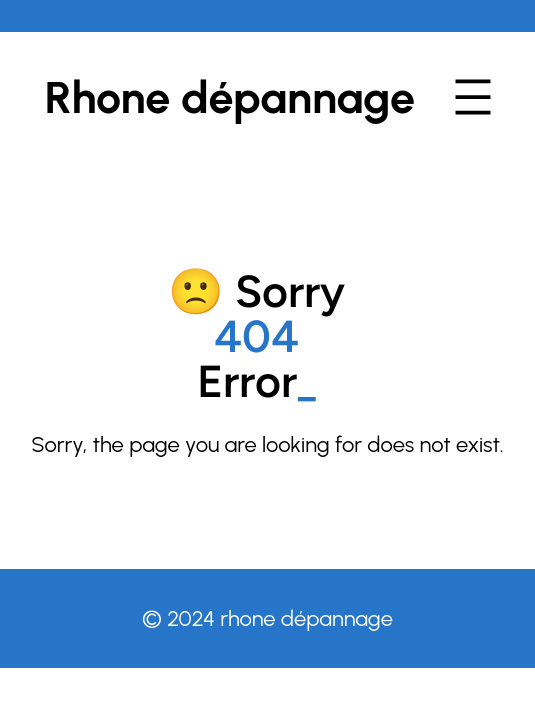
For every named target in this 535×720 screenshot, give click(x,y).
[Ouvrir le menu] (473, 97)
